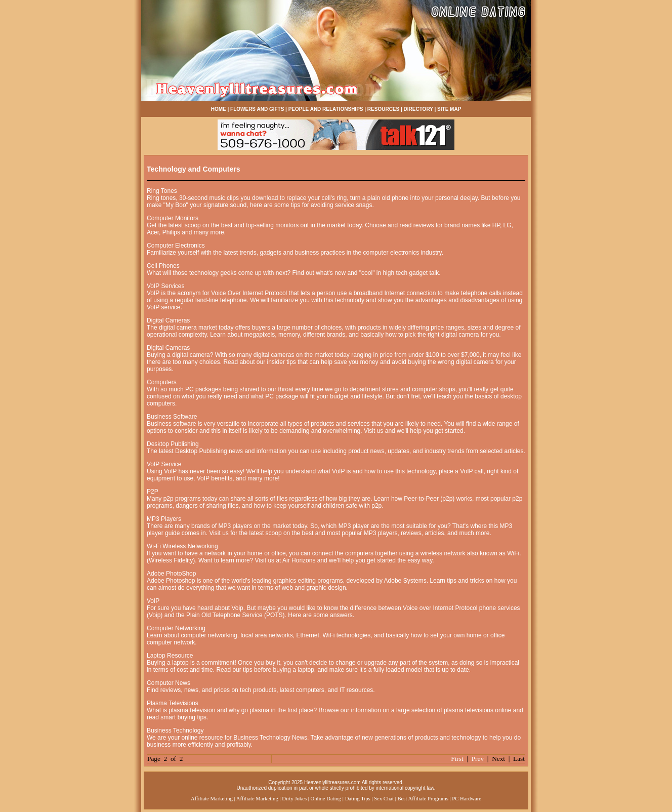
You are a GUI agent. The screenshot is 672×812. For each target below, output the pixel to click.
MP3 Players (164, 519)
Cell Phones (163, 266)
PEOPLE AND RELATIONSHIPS (326, 109)
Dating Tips (358, 799)
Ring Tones (162, 191)
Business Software (172, 417)
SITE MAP (449, 109)
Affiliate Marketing (212, 799)
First (457, 759)
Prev (478, 759)
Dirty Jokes (294, 799)
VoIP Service (164, 464)
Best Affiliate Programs (423, 799)
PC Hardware (467, 799)
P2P (153, 492)
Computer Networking (176, 628)
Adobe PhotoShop (171, 574)
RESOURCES (383, 109)
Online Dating (326, 799)
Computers (162, 382)
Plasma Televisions (173, 703)
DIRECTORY (418, 109)
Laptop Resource (170, 656)
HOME (219, 109)
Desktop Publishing (173, 444)
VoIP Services (165, 286)
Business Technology (175, 730)
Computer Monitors (173, 218)
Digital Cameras (168, 320)
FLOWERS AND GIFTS (257, 109)
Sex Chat (384, 799)
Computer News (169, 683)
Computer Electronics (176, 246)
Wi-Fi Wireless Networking (182, 546)
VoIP (153, 601)
